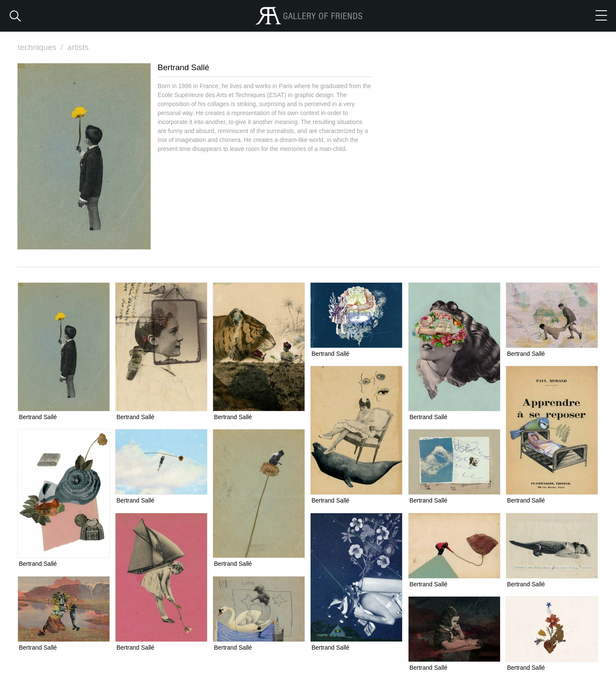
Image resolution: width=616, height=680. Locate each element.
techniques (41, 47)
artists (79, 47)
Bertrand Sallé (38, 417)
